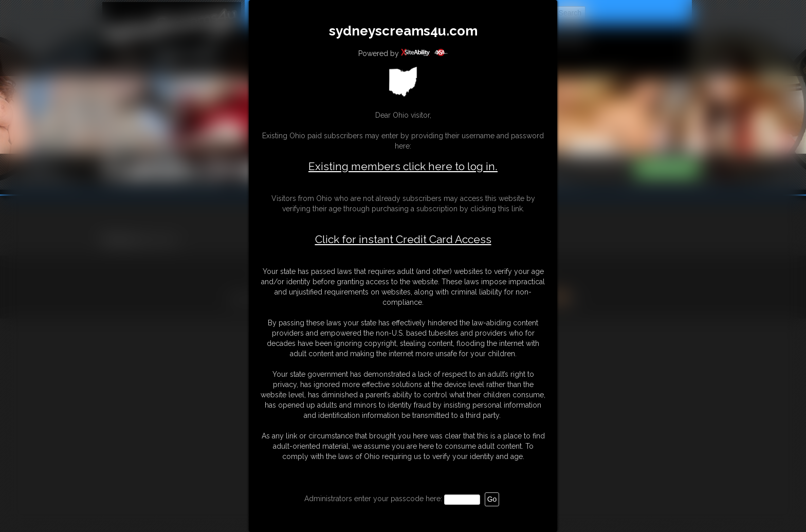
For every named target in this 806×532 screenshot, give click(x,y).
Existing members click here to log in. (403, 166)
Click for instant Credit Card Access (403, 240)
